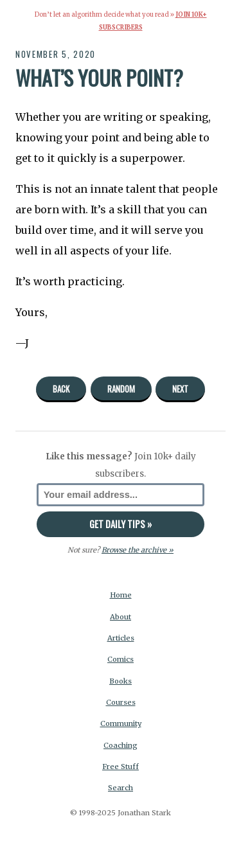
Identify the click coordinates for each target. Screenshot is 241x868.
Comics (121, 659)
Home (121, 595)
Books (121, 681)
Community (121, 723)
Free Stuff (121, 766)
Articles (121, 638)
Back (61, 389)
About (121, 617)
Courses (121, 702)
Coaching (121, 745)
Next (180, 389)
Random (121, 389)
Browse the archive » (138, 550)
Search (121, 788)
